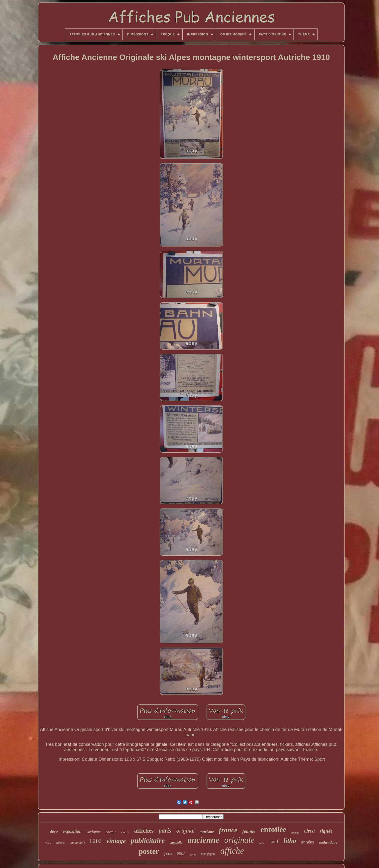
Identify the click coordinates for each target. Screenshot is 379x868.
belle (262, 843)
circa (309, 831)
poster (149, 851)
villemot (61, 843)
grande (295, 833)
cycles (125, 832)
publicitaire (148, 841)
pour (181, 853)
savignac (94, 832)
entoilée (274, 829)
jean (168, 853)
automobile (78, 843)
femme (249, 831)
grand (193, 854)
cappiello (176, 843)
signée (326, 831)
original (185, 831)
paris (165, 830)
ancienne (203, 840)
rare (96, 840)
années (308, 842)
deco (54, 831)
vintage (116, 841)
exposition (72, 831)
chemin (111, 832)
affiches (144, 831)
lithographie (208, 854)
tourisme (207, 832)
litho (290, 841)
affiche (232, 851)
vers (48, 843)
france (228, 830)
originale (239, 840)
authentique (328, 842)
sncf (274, 841)
